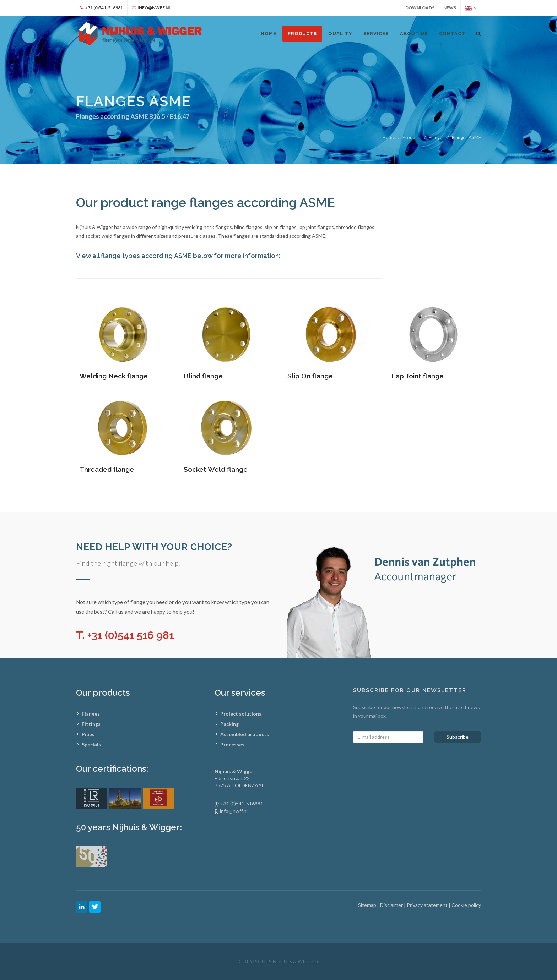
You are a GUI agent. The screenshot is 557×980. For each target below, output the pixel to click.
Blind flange (203, 376)
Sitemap (368, 905)
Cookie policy (466, 905)
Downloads (420, 8)
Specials (91, 744)
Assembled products (245, 734)
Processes (232, 744)
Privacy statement (428, 905)
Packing (229, 724)
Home (389, 137)
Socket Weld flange (216, 469)
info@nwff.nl (234, 811)
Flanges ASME (466, 137)
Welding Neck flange (114, 376)
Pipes (88, 734)
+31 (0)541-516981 (242, 803)
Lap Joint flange (418, 376)
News (450, 8)
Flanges (437, 137)
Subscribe (458, 737)
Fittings (91, 724)
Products (302, 34)
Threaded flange (107, 469)
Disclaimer (392, 905)
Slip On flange (310, 376)
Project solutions (241, 714)
